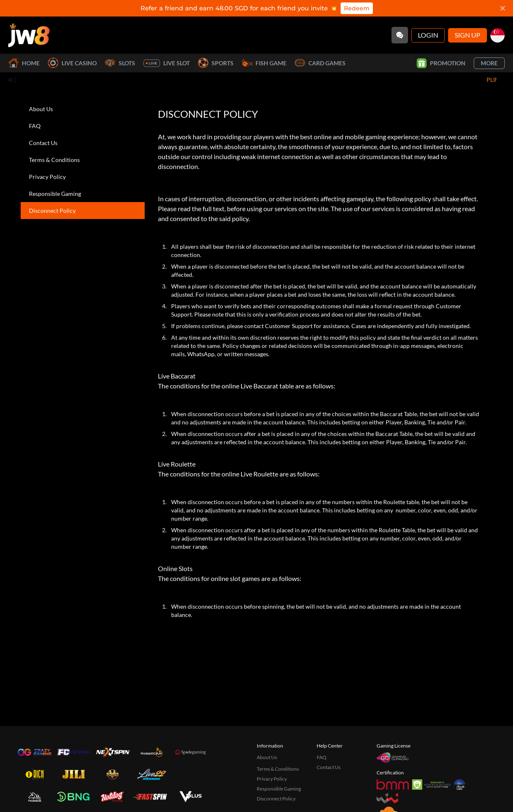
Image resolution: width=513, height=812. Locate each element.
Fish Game (264, 63)
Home (24, 63)
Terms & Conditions (54, 160)
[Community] (400, 35)
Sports (216, 63)
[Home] (29, 35)
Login (428, 35)
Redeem (357, 8)
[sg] (497, 35)
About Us (41, 109)
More (489, 63)
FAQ (35, 126)
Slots (120, 63)
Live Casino (72, 63)
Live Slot (167, 63)
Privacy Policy (47, 177)
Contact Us (43, 143)
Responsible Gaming (55, 194)
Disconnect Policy (52, 211)
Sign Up (468, 35)
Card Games (320, 63)
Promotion (441, 63)
